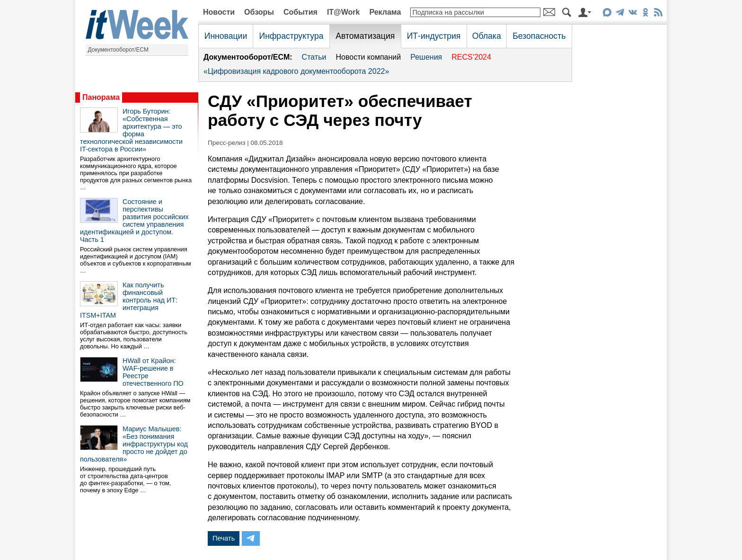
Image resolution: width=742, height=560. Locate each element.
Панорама (101, 97)
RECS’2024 (471, 57)
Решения (426, 57)
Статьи (314, 57)
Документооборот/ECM (119, 50)
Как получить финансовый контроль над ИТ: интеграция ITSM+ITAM (129, 300)
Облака (487, 36)
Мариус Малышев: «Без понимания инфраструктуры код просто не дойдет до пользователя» (134, 444)
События (300, 12)
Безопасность (539, 36)
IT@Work (344, 12)
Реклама (385, 12)
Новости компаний (368, 57)
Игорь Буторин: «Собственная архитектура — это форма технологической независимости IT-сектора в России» (131, 130)
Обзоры (259, 12)
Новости (219, 12)
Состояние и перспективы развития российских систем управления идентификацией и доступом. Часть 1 (134, 221)
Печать (224, 538)
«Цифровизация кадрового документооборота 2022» (296, 71)
